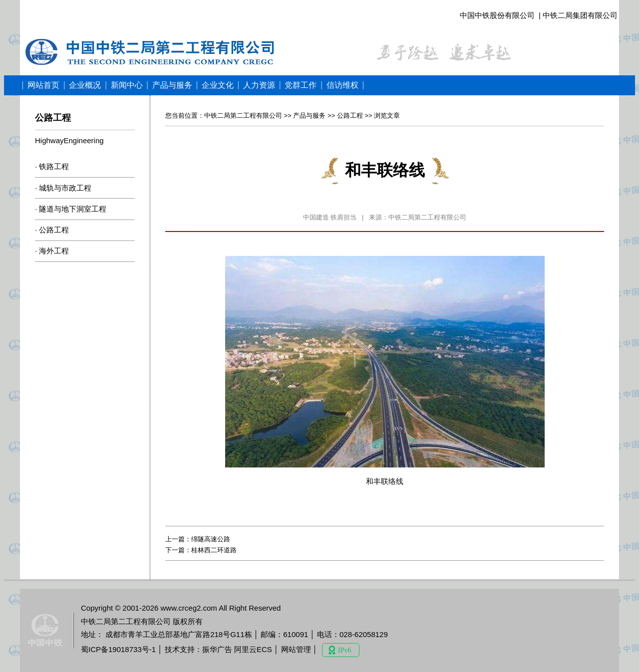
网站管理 (296, 649)
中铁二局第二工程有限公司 (243, 115)
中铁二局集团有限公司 (580, 15)
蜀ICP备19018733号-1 (118, 649)
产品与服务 (309, 115)
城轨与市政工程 (65, 188)
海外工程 (54, 251)
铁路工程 (54, 166)
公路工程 (54, 230)
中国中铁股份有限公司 (497, 15)
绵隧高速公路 (211, 539)
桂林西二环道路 (214, 550)
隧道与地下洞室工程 (73, 209)
